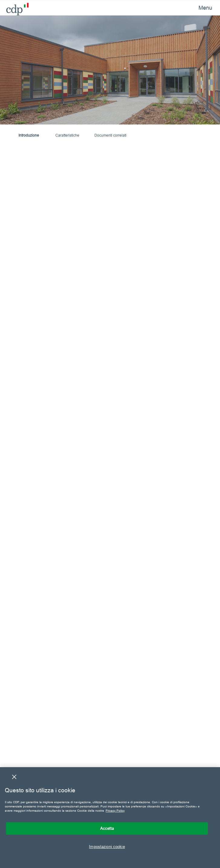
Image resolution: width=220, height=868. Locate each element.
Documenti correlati (110, 135)
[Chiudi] (14, 777)
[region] (110, 818)
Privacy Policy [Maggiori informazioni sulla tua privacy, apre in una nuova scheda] (115, 811)
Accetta (107, 828)
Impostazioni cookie (107, 846)
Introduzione (29, 135)
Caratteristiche (67, 135)
